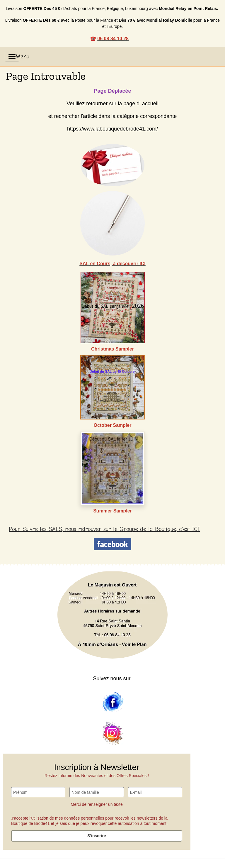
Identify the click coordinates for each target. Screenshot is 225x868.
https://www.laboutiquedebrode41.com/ (112, 129)
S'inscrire (97, 836)
